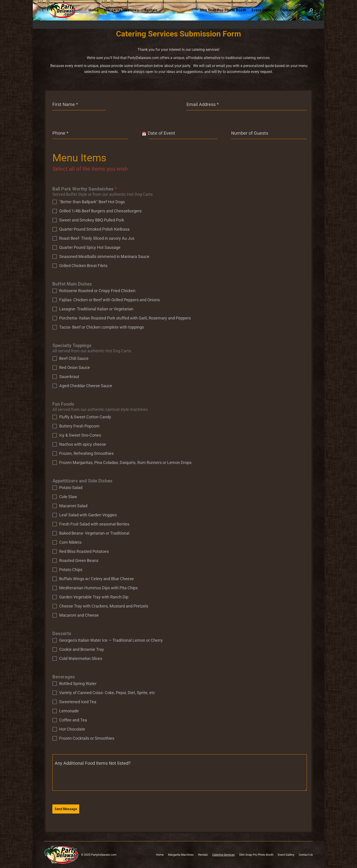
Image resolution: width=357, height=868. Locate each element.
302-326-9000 (68, 4)
